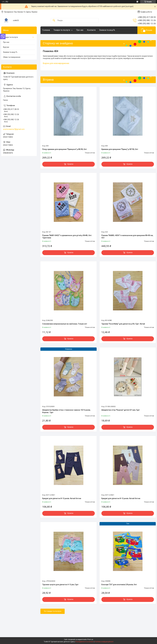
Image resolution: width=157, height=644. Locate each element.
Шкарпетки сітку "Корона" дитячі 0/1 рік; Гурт (121, 410)
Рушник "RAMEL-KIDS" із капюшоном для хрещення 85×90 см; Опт (127, 237)
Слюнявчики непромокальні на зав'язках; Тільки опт (65, 324)
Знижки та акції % (10, 52)
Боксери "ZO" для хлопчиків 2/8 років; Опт (119, 585)
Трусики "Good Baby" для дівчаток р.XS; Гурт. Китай (123, 324)
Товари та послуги (62, 30)
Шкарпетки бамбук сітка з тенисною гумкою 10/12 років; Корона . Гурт (66, 411)
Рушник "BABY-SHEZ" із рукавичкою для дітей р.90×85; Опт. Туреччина (67, 237)
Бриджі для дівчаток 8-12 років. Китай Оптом (62, 498)
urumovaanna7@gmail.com (14, 129)
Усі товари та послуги (53, 611)
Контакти (91, 30)
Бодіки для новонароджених (56, 63)
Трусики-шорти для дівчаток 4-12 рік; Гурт (60, 585)
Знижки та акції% (107, 30)
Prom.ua (90, 639)
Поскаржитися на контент (85, 642)
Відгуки (6, 47)
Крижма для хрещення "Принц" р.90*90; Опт (120, 149)
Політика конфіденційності (104, 642)
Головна (46, 30)
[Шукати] (54, 20)
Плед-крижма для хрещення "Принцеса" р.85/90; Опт (65, 149)
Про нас (80, 30)
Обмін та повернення (12, 57)
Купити (70, 164)
